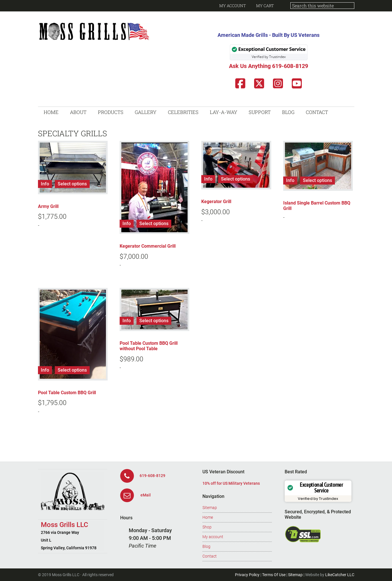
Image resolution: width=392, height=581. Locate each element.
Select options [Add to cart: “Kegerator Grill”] (236, 179)
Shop (207, 527)
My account (213, 537)
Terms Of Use (274, 575)
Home (208, 517)
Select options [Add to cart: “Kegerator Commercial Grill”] (154, 224)
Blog (206, 546)
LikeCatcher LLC (340, 575)
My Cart (265, 6)
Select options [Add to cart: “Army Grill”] (72, 184)
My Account (233, 6)
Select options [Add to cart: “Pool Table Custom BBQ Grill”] (72, 370)
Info (45, 184)
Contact (210, 556)
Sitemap (210, 508)
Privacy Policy (247, 575)
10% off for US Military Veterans (231, 483)
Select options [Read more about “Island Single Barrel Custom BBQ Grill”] (317, 180)
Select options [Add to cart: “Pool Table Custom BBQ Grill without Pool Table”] (154, 321)
